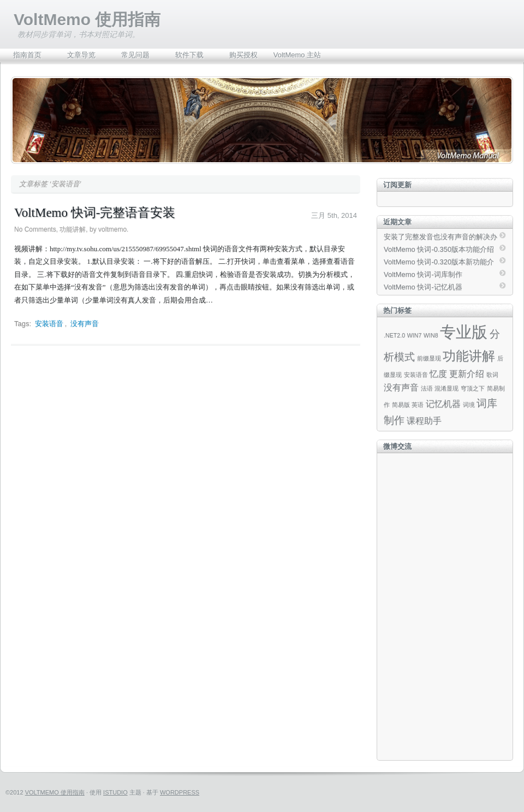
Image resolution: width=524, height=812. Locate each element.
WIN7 (415, 335)
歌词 (492, 375)
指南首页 (27, 55)
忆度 (438, 374)
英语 (418, 405)
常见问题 (135, 55)
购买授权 (243, 55)
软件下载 (189, 55)
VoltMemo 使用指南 (87, 19)
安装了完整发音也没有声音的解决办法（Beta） (440, 238)
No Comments (35, 229)
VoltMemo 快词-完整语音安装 (95, 213)
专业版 (464, 332)
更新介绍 (467, 374)
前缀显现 (429, 358)
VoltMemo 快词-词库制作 (423, 274)
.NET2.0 (394, 335)
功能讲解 (73, 229)
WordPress (180, 792)
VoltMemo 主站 (297, 55)
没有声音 (85, 324)
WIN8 (431, 335)
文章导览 (81, 55)
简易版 (401, 405)
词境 (469, 405)
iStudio (115, 792)
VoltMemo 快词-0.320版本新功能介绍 (439, 263)
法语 (427, 388)
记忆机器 (443, 404)
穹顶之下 (473, 388)
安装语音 (49, 324)
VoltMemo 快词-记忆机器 (423, 287)
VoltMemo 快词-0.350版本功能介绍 (439, 249)
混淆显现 (446, 388)
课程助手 (424, 421)
